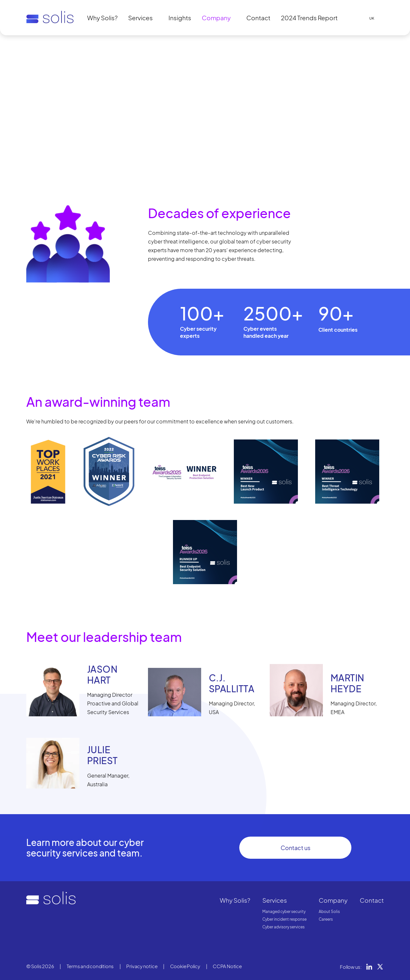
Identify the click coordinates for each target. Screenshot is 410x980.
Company (216, 18)
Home (32, 46)
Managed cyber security (284, 912)
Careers (326, 919)
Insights (180, 18)
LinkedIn (369, 967)
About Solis (329, 912)
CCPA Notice (227, 966)
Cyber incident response (284, 919)
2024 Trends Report (309, 18)
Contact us (295, 848)
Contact (258, 18)
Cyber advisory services (283, 927)
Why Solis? (102, 18)
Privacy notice (142, 966)
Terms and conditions (90, 966)
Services (140, 18)
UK (372, 18)
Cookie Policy (185, 966)
